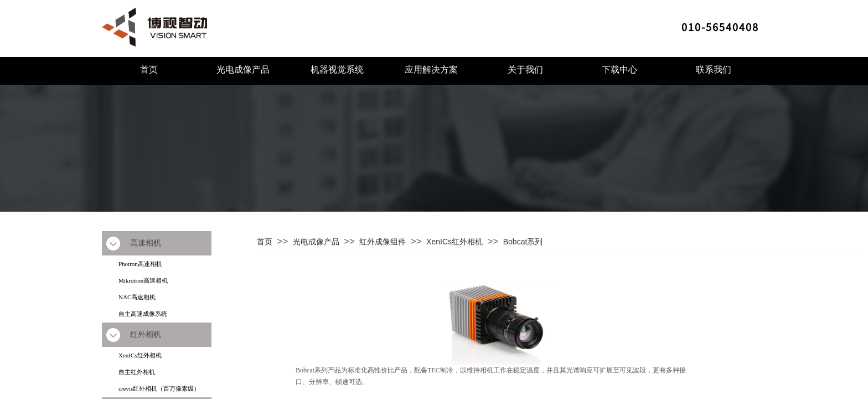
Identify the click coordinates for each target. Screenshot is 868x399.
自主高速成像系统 (143, 314)
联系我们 (714, 70)
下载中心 (619, 70)
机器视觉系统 (337, 70)
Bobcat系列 (523, 242)
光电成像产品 (243, 70)
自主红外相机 (137, 372)
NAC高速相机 (137, 297)
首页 (149, 70)
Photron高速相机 (140, 264)
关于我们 (525, 70)
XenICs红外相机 (140, 355)
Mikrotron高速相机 (143, 280)
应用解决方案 (431, 70)
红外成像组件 (383, 242)
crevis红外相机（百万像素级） (159, 388)
